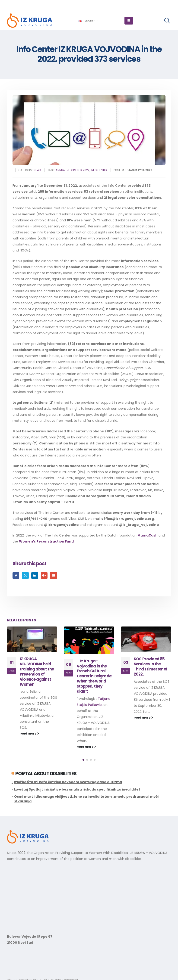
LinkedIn (35, 575)
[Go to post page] (32, 639)
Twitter (25, 575)
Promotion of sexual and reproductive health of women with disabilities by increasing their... (38, 710)
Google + (44, 575)
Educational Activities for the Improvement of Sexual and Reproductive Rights (35, 671)
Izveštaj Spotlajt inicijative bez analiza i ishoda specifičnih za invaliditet (77, 789)
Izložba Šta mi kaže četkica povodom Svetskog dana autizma (68, 782)
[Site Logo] (30, 21)
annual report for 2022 (73, 170)
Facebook (16, 575)
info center (99, 170)
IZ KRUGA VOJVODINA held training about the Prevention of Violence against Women (94, 671)
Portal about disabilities (46, 774)
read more (29, 727)
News (37, 170)
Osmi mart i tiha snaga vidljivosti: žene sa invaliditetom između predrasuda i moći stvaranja (86, 799)
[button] (129, 21)
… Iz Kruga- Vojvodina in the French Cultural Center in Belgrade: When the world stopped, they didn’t (151, 676)
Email (53, 575)
